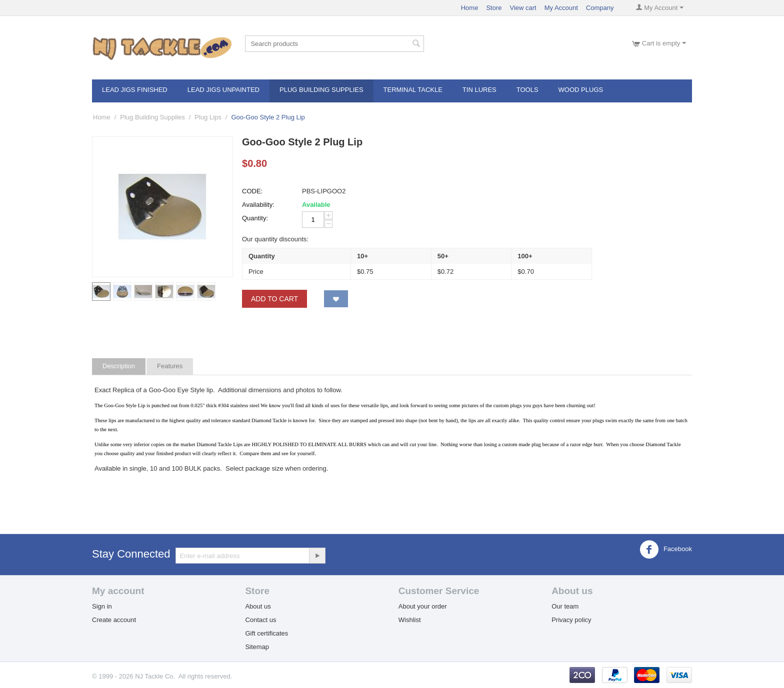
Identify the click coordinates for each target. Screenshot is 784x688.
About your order (423, 606)
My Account (561, 8)
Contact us (260, 620)
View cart (523, 8)
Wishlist (410, 620)
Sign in (102, 606)
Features (170, 366)
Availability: (258, 205)
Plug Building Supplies (321, 90)
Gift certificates (266, 633)
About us (258, 606)
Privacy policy (571, 620)
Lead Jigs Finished (135, 90)
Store (494, 8)
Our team (565, 606)
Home (470, 8)
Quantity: (255, 218)
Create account (114, 620)
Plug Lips (208, 117)
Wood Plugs (581, 90)
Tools (527, 90)
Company (600, 8)
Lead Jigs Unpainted (223, 90)
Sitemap (257, 647)
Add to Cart (274, 299)
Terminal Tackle (413, 90)
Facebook (666, 550)
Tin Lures (479, 90)
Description (119, 366)
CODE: (252, 191)
